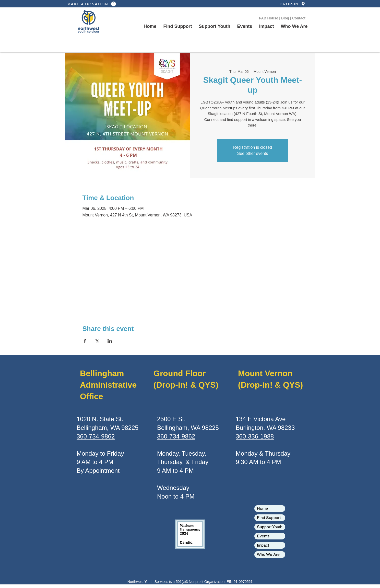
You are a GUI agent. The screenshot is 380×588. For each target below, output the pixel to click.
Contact (299, 18)
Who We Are (268, 554)
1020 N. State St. (100, 419)
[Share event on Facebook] (85, 341)
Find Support (269, 518)
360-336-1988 (255, 436)
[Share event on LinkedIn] (110, 341)
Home (262, 508)
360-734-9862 (96, 436)
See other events (253, 153)
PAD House (269, 18)
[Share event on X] (97, 341)
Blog (286, 18)
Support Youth (270, 527)
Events (263, 536)
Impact (263, 545)
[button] (215, 27)
